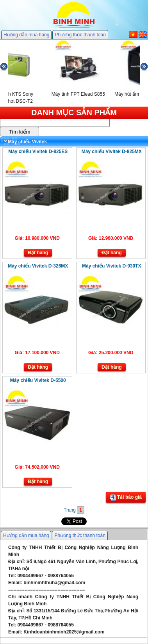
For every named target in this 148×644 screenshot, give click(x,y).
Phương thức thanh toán (80, 35)
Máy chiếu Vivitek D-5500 (38, 380)
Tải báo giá (126, 498)
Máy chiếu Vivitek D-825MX (112, 152)
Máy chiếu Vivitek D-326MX (38, 266)
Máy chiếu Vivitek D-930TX (112, 266)
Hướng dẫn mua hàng (26, 35)
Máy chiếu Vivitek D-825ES (38, 152)
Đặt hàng (38, 253)
